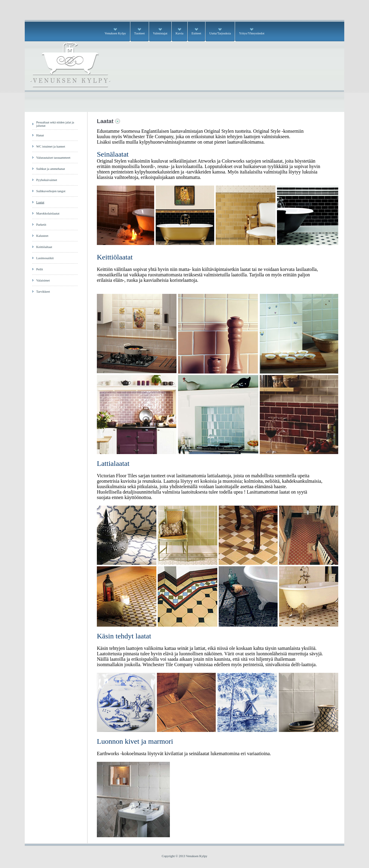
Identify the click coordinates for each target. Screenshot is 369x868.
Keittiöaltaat (44, 247)
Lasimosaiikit (45, 258)
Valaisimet (43, 280)
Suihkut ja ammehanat (51, 169)
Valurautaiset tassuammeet (53, 158)
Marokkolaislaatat (48, 213)
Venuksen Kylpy (115, 33)
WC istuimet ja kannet (51, 146)
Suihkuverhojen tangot (51, 191)
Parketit (41, 225)
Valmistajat (160, 33)
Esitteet (196, 33)
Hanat (40, 135)
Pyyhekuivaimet (47, 180)
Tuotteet (140, 33)
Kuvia (180, 33)
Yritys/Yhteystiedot (252, 33)
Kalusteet (42, 236)
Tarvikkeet (43, 292)
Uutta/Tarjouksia (220, 33)
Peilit (40, 269)
